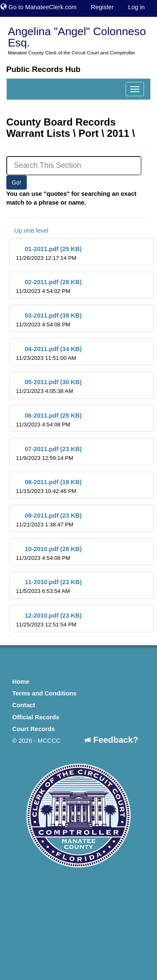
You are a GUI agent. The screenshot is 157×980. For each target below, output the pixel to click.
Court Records (33, 729)
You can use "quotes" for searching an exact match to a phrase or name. (71, 198)
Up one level (27, 231)
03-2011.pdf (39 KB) (49, 320)
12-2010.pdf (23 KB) (49, 620)
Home (21, 682)
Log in (136, 7)
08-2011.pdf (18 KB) (49, 486)
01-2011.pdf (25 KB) (49, 253)
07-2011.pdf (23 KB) (49, 453)
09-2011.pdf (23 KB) (49, 520)
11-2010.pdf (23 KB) (49, 586)
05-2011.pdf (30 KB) (49, 386)
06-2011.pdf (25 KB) (49, 420)
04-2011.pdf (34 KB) (49, 353)
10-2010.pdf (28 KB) (49, 553)
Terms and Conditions (44, 693)
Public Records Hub (43, 69)
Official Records (36, 717)
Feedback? (111, 740)
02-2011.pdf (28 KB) (49, 286)
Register (102, 7)
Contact (24, 705)
